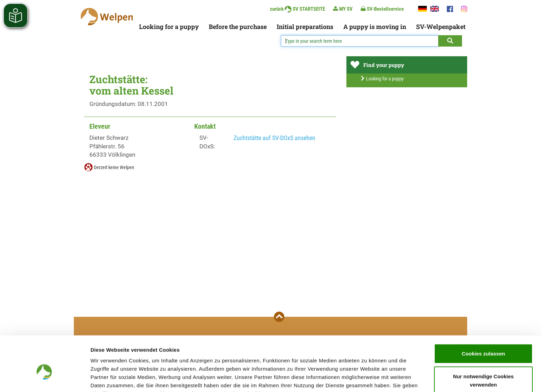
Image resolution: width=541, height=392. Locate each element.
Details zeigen (367, 378)
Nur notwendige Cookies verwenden (483, 343)
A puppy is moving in (375, 27)
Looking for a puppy (169, 27)
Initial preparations (305, 27)
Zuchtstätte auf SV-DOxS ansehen (274, 138)
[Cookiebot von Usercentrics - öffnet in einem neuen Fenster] (45, 379)
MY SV (343, 9)
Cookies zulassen (483, 316)
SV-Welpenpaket (441, 27)
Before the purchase (238, 27)
